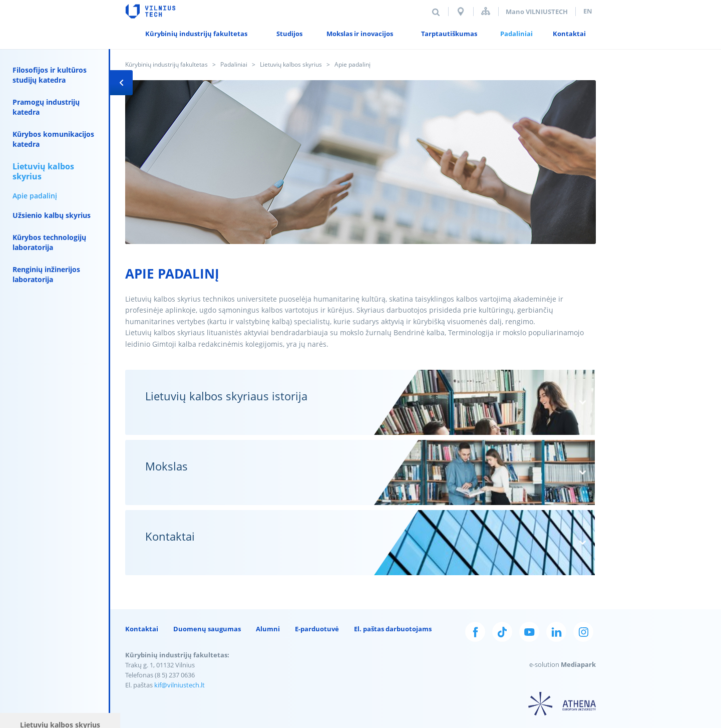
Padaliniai (234, 64)
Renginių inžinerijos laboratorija (46, 274)
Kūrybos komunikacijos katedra (53, 139)
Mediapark (578, 664)
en (588, 11)
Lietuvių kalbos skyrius (291, 64)
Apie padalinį (35, 196)
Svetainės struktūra (486, 11)
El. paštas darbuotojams (393, 629)
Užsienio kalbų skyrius (52, 215)
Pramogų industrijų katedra (46, 107)
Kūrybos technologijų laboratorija (49, 242)
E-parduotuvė (317, 629)
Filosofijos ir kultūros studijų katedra (50, 75)
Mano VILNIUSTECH (537, 12)
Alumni (268, 629)
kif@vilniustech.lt (179, 685)
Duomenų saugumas (207, 629)
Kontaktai (142, 629)
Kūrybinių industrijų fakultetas (166, 64)
